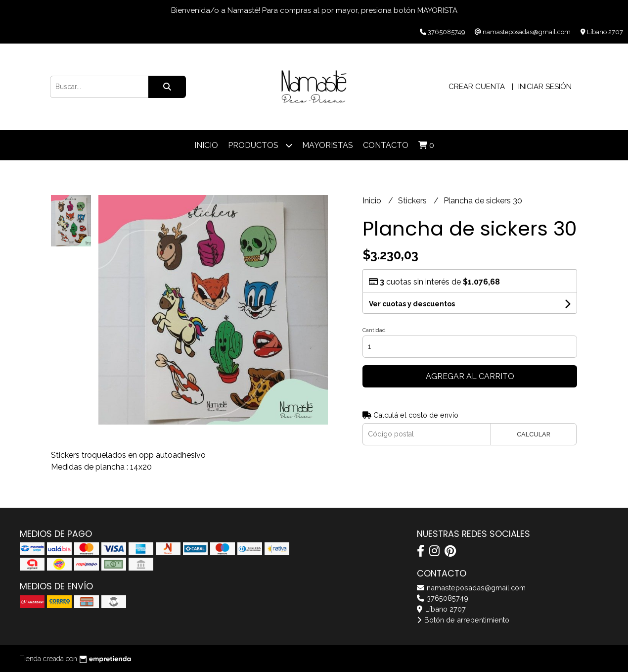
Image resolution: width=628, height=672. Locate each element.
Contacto (386, 145)
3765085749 (443, 598)
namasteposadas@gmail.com (471, 588)
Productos (260, 145)
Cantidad (374, 330)
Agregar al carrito (470, 376)
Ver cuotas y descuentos (412, 304)
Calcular (534, 434)
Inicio (206, 145)
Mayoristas (328, 145)
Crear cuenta (477, 87)
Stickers (413, 201)
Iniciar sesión (545, 87)
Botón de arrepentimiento (463, 620)
